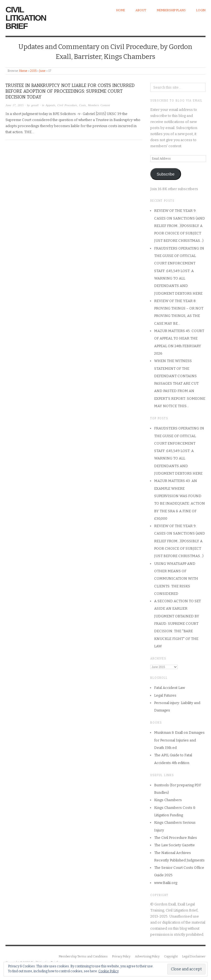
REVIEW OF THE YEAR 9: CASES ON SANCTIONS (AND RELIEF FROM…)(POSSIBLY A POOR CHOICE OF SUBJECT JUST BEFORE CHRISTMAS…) (180, 226)
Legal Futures (165, 695)
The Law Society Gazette (174, 845)
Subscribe (166, 174)
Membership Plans (171, 10)
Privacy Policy (121, 956)
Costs (82, 105)
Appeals (50, 105)
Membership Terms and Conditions (83, 956)
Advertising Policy (147, 956)
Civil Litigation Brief (26, 18)
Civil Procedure (67, 105)
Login (201, 10)
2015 (33, 71)
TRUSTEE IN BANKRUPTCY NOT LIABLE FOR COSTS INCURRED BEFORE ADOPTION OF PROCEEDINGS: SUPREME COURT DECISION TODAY (70, 91)
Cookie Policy (109, 971)
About (141, 10)
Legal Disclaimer (194, 956)
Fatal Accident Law (170, 688)
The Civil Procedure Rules (176, 838)
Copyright (171, 956)
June (42, 71)
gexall (35, 105)
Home (121, 10)
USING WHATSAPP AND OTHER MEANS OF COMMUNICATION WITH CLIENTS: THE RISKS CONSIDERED (176, 579)
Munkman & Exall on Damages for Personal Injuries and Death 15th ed (179, 740)
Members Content (99, 105)
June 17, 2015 (15, 105)
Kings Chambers (168, 800)
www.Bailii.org (166, 883)
